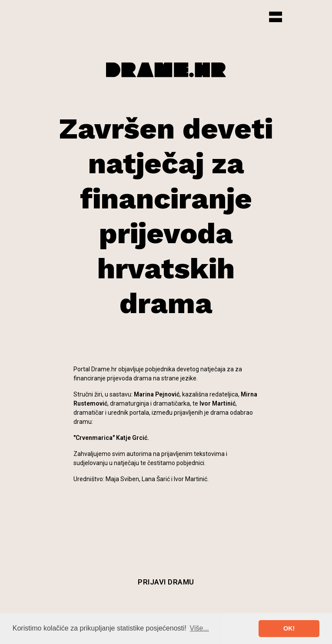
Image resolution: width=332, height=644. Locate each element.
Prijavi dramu (166, 582)
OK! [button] (289, 628)
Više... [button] (199, 628)
